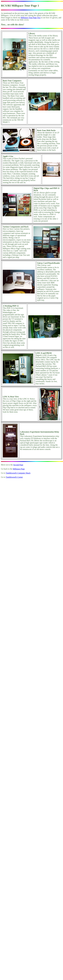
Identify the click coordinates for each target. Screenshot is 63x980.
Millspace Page (19, 469)
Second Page (18, 465)
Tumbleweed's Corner (14, 477)
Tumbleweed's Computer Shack (18, 473)
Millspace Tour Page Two (31, 18)
